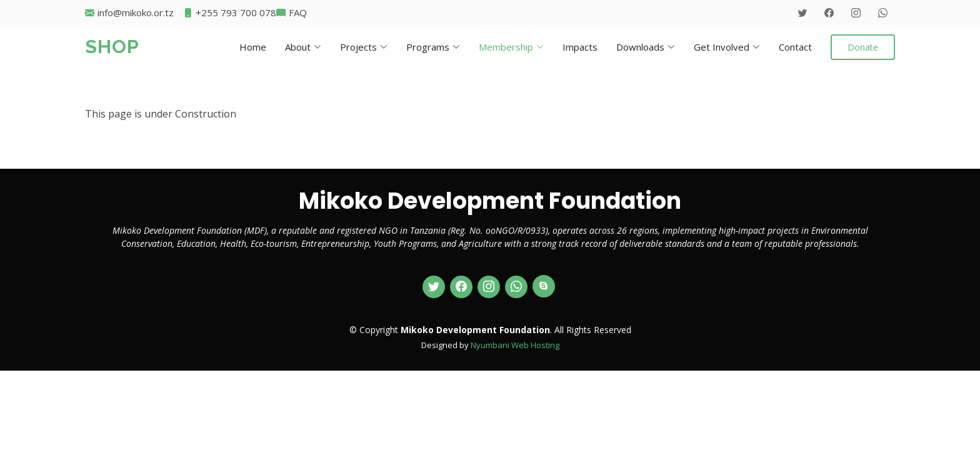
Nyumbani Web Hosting (515, 345)
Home (253, 47)
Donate (863, 47)
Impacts (580, 47)
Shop (112, 47)
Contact (795, 47)
